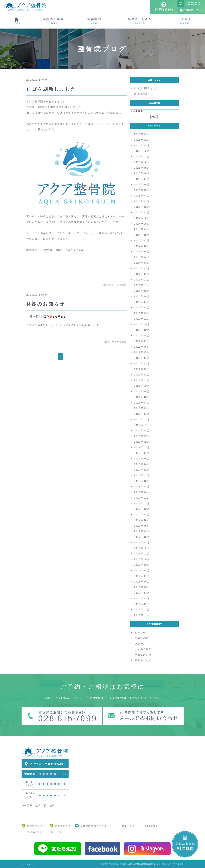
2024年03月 (142, 263)
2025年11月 (142, 157)
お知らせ (140, 633)
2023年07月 (142, 302)
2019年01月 (142, 470)
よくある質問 (143, 649)
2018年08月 (142, 481)
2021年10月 (142, 386)
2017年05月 (142, 526)
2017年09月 (142, 509)
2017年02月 (142, 537)
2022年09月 (142, 330)
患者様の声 (142, 638)
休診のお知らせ (46, 304)
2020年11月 (142, 425)
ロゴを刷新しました (51, 89)
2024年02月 (142, 268)
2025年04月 (142, 196)
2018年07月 (142, 486)
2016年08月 (142, 570)
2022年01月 (142, 375)
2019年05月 (142, 459)
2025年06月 (142, 184)
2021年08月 (142, 397)
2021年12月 (142, 380)
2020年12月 (142, 419)
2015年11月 (142, 615)
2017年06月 (142, 520)
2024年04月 (142, 257)
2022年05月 (142, 352)
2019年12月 (142, 447)
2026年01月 (142, 145)
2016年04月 (142, 593)
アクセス (185, 21)
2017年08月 (142, 514)
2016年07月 (142, 576)
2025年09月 (142, 168)
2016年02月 (142, 598)
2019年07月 (142, 453)
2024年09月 (142, 229)
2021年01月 (142, 414)
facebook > (34, 832)
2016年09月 (142, 565)
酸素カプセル (143, 660)
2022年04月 (142, 358)
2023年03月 (142, 313)
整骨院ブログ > (36, 826)
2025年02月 (142, 207)
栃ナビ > (56, 832)
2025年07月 (142, 179)
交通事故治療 (143, 655)
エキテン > (128, 826)
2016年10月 (142, 559)
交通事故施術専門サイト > (96, 826)
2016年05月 (142, 587)
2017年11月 (142, 503)
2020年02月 (142, 442)
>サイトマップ (28, 864)
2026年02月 (142, 140)
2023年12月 (142, 280)
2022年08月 (142, 336)
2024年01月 (142, 274)
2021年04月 (142, 403)
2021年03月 (142, 408)
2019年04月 (142, 464)
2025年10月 (142, 162)
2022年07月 (142, 341)
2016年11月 (142, 554)
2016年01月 (142, 604)
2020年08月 (142, 431)
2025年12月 (142, 151)
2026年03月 (142, 134)
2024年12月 (142, 218)
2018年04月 (142, 492)
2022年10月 (142, 324)
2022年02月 (142, 369)
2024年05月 (142, 252)
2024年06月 (142, 246)
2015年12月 (142, 609)
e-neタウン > (153, 826)
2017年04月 (142, 531)
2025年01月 (142, 212)
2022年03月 (142, 363)
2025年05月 (142, 190)
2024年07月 (142, 240)
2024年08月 (142, 235)
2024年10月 (142, 224)
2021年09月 (142, 391)
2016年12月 (142, 548)
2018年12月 (142, 475)
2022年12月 (142, 319)
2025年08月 (142, 173)
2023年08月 (142, 296)
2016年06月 (142, 582)
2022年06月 (142, 347)
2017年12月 (142, 498)
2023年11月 (142, 285)
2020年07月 (142, 436)
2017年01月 (142, 542)
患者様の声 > (63, 826)
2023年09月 (142, 291)
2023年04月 (142, 307)
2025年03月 (142, 201)
